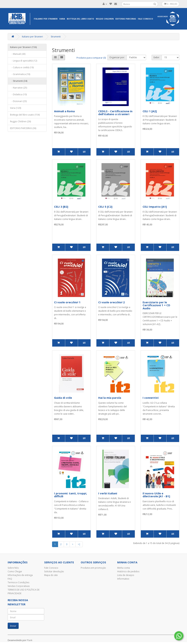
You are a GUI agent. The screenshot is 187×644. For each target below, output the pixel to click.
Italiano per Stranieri (46, 19)
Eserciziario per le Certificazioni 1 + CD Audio (156, 305)
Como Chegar (15, 571)
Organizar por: (117, 57)
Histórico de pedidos (128, 571)
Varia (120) (16, 108)
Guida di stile (63, 398)
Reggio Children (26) (20, 121)
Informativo (123, 579)
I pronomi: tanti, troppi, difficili (70, 495)
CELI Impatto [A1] (155, 207)
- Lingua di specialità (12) (24, 61)
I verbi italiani (108, 493)
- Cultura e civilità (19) (22, 67)
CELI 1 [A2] (150, 111)
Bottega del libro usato (80, 19)
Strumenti (56, 37)
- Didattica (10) (18, 94)
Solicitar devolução (54, 571)
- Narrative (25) (19, 88)
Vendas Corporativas (19, 586)
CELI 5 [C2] (105, 207)
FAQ (10, 579)
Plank (30, 640)
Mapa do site (51, 575)
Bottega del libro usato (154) (25, 115)
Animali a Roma (64, 111)
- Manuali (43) (18, 54)
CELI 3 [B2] (61, 207)
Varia (62, 19)
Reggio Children (105, 19)
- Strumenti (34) (19, 81)
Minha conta (124, 568)
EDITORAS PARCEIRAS (126, 19)
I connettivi (151, 398)
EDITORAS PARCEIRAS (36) (23, 128)
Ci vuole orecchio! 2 (111, 302)
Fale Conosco (145, 19)
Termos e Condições (18, 582)
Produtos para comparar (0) (91, 58)
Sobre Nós (13, 568)
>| (79, 544)
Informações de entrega (20, 575)
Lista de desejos (126, 575)
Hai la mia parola (110, 398)
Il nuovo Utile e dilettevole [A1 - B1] (156, 495)
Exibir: (157, 57)
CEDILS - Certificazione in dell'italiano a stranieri (115, 113)
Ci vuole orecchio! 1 (67, 302)
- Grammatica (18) (20, 74)
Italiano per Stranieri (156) (23, 47)
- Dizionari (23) (18, 101)
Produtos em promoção (93, 568)
